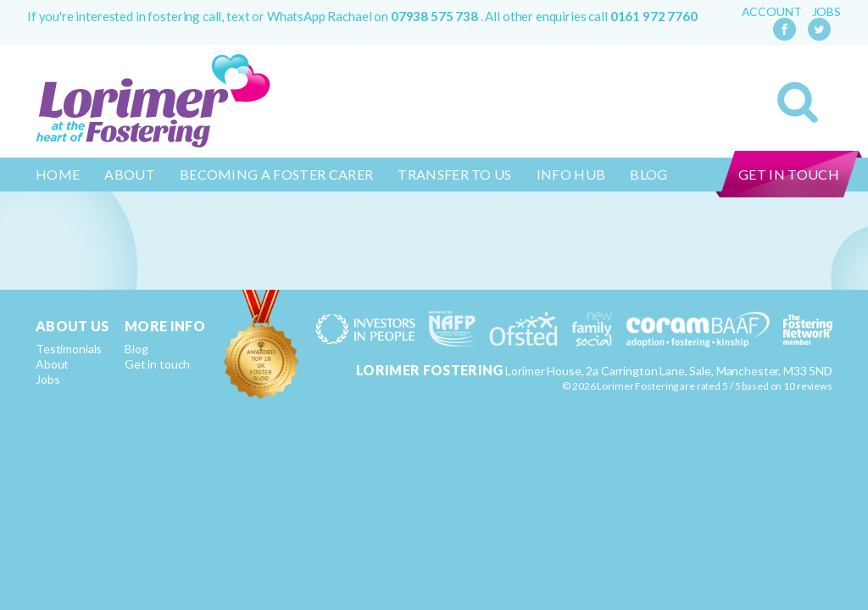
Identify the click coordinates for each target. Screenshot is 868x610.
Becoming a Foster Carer (276, 174)
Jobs (826, 12)
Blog (648, 174)
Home (58, 174)
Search (798, 103)
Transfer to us (454, 174)
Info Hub (571, 174)
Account (772, 12)
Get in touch (789, 174)
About (130, 174)
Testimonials (69, 349)
